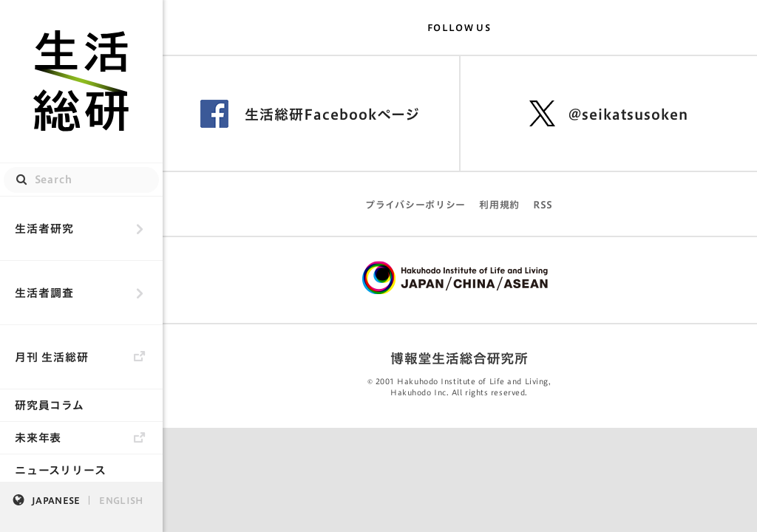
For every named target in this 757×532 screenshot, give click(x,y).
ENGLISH (121, 500)
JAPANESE (56, 500)
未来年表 (38, 438)
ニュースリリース (61, 470)
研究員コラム (50, 405)
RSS (543, 205)
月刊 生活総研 (52, 357)
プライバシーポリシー (415, 205)
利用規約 (499, 205)
